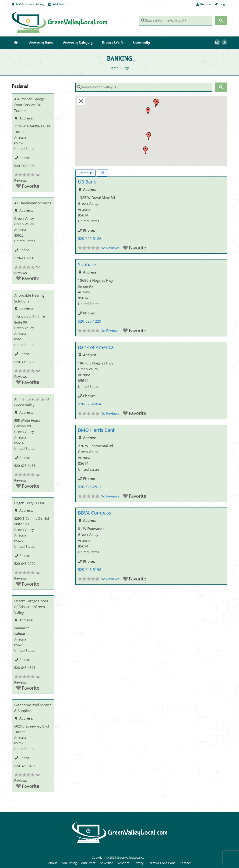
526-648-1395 (25, 668)
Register (204, 4)
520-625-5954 (90, 404)
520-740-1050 (25, 166)
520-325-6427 (25, 766)
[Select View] (102, 173)
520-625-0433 (25, 466)
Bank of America (96, 347)
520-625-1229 (90, 321)
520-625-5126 (90, 238)
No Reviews (110, 248)
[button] (148, 111)
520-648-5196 (90, 569)
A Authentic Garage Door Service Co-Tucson (30, 105)
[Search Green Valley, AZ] (176, 21)
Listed (86, 173)
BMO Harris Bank (97, 430)
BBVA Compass (95, 513)
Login (221, 4)
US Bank (87, 182)
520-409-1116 (25, 258)
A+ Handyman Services (33, 203)
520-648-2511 (90, 487)
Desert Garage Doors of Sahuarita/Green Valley (31, 607)
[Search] (221, 21)
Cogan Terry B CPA (29, 503)
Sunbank (87, 265)
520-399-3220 (25, 362)
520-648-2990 (25, 564)
